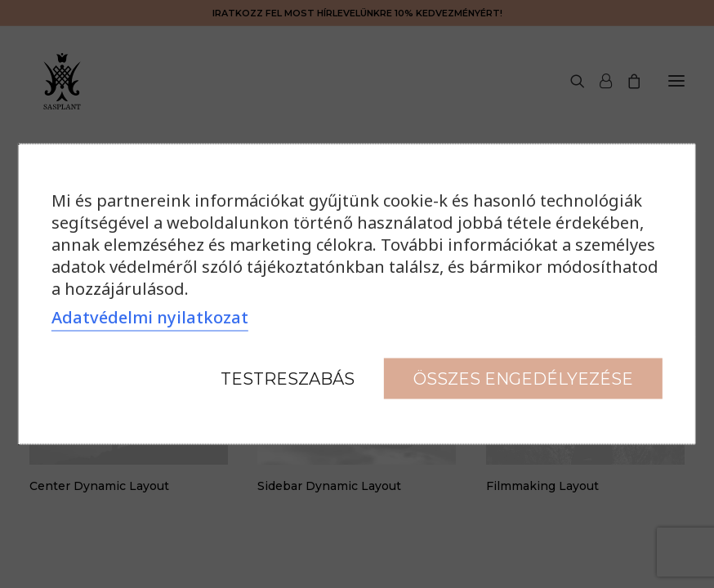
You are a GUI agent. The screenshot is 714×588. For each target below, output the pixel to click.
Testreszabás (288, 379)
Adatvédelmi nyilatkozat (150, 317)
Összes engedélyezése (523, 379)
